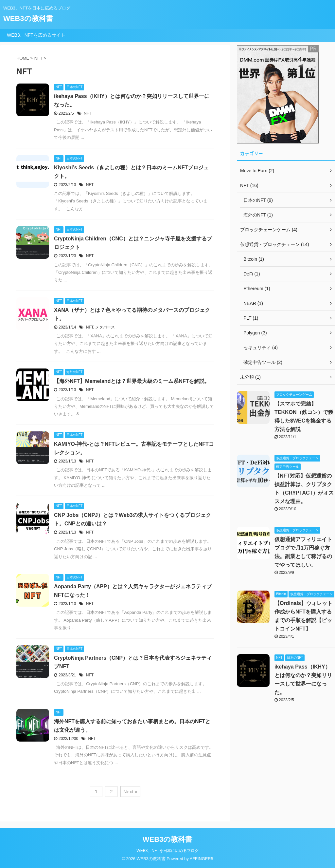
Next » (130, 792)
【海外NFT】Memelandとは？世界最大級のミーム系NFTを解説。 (132, 381)
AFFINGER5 (202, 859)
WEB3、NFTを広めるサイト (36, 35)
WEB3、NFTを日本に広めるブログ (167, 851)
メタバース (105, 327)
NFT (88, 113)
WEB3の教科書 (28, 19)
